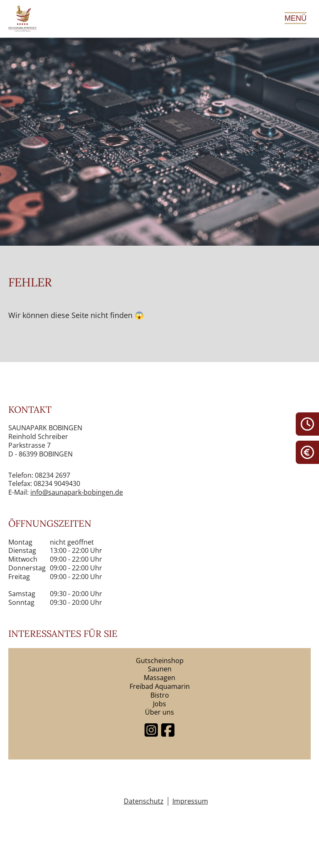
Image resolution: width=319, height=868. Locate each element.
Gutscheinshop (160, 661)
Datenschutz (144, 801)
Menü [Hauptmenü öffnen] (296, 18)
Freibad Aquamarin (160, 686)
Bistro (160, 695)
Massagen (159, 678)
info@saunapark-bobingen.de (77, 492)
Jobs (159, 704)
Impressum (190, 801)
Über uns (159, 712)
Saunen (160, 669)
